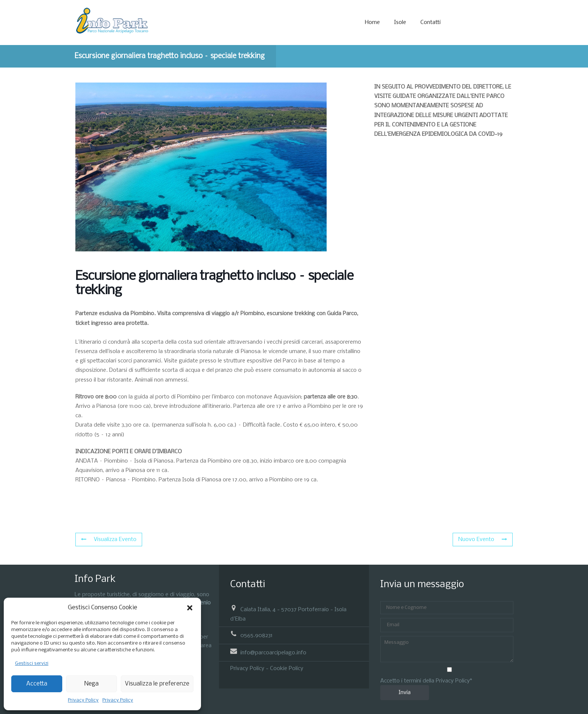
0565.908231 (256, 635)
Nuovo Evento (483, 540)
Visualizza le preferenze (157, 684)
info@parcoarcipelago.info (273, 653)
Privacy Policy (83, 700)
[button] (190, 608)
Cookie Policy (287, 669)
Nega (91, 684)
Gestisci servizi (32, 664)
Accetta (37, 684)
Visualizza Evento (109, 540)
